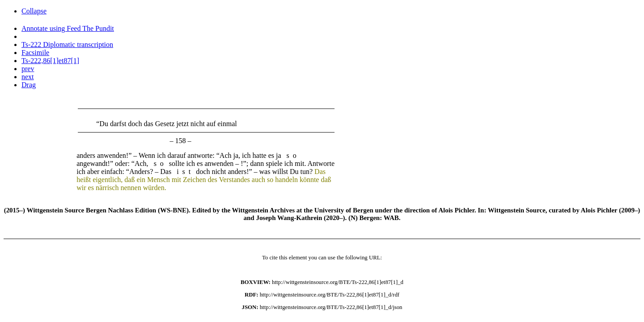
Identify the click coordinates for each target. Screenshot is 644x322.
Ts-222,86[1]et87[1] (50, 61)
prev (28, 69)
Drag (29, 85)
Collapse (34, 11)
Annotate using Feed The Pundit (68, 28)
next (28, 77)
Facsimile (35, 53)
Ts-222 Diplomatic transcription (67, 44)
